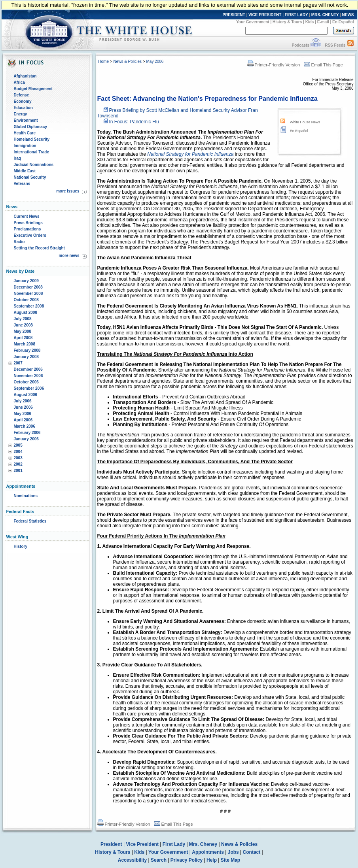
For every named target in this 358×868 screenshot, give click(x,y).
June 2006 (23, 407)
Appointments (208, 852)
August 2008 (26, 312)
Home (103, 61)
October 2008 (26, 300)
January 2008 (26, 357)
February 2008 (27, 350)
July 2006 (23, 401)
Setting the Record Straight (39, 248)
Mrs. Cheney (203, 844)
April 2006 (23, 420)
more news (69, 256)
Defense (22, 95)
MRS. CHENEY (325, 15)
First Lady (174, 844)
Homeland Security (32, 139)
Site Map (230, 860)
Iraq (17, 158)
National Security (30, 177)
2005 (18, 445)
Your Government (253, 22)
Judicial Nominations (34, 165)
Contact (252, 852)
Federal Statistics (30, 521)
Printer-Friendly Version (274, 65)
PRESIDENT (234, 15)
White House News (305, 122)
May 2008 (23, 331)
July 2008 (23, 319)
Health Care (25, 133)
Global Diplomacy (30, 127)
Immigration (25, 146)
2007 (18, 363)
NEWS (348, 15)
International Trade (31, 152)
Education (23, 108)
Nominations (26, 496)
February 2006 (27, 433)
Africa (19, 82)
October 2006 (26, 382)
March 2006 (25, 426)
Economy (23, 101)
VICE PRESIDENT (265, 15)
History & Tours (287, 22)
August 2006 (26, 395)
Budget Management (33, 89)
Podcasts (300, 45)
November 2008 (28, 293)
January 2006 (26, 439)
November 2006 (28, 376)
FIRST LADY (296, 15)
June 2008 (23, 325)
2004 (18, 452)
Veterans (22, 184)
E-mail (323, 22)
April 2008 (23, 338)
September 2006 (29, 388)
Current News (27, 216)
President (111, 844)
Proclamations (27, 229)
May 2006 (23, 414)
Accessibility (132, 860)
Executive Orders (30, 235)
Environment (26, 120)
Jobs (233, 852)
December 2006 (28, 369)
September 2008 (29, 306)
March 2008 (25, 344)
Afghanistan (25, 76)
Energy (21, 114)
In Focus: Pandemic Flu (134, 122)
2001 (18, 471)
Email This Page (323, 65)
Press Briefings (28, 223)
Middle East (25, 171)
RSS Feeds (335, 45)
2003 (18, 458)
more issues (68, 191)
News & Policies (127, 61)
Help (212, 860)
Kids (310, 22)
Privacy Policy (187, 860)
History (21, 546)
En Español (343, 22)
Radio (19, 242)
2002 (18, 464)
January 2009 (26, 281)
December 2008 (28, 287)
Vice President (142, 844)
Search (159, 860)
